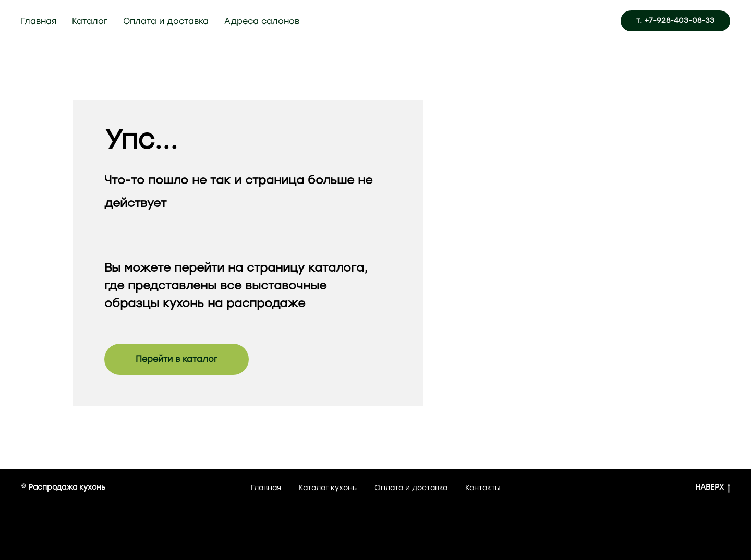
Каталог (90, 21)
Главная (39, 21)
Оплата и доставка (166, 21)
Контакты (483, 488)
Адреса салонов (262, 21)
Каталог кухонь (328, 488)
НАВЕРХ (713, 488)
